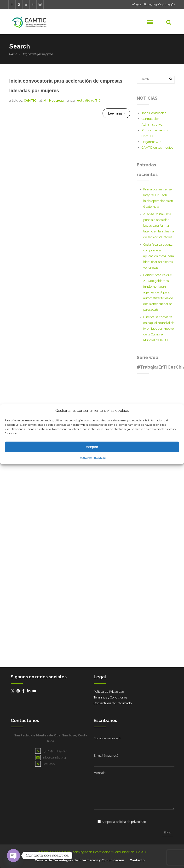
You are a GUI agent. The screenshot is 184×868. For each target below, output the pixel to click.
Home (13, 54)
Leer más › (116, 113)
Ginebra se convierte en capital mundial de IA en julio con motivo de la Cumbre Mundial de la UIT (159, 329)
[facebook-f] (24, 691)
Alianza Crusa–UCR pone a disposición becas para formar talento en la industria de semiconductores (159, 226)
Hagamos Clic (151, 142)
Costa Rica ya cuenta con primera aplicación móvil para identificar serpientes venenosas (159, 256)
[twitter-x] (13, 691)
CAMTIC (30, 100)
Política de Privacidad (92, 458)
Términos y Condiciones (110, 697)
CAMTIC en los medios (157, 148)
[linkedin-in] (29, 691)
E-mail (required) (106, 756)
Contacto (137, 860)
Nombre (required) (107, 738)
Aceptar (92, 447)
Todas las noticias (154, 113)
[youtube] (35, 691)
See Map (45, 764)
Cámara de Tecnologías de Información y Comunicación (79, 860)
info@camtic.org (142, 4)
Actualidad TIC (89, 100)
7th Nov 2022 (54, 100)
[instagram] (19, 691)
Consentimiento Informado (113, 703)
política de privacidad (131, 822)
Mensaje (100, 773)
